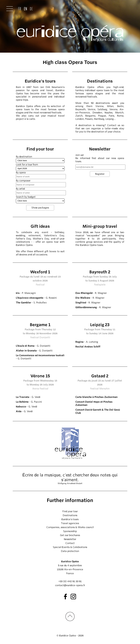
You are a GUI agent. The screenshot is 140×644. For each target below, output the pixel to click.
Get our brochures (70, 535)
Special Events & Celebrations (70, 547)
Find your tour (70, 511)
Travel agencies (70, 523)
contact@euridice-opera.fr (70, 585)
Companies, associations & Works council (70, 527)
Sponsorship (70, 531)
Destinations (70, 515)
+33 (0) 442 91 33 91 (70, 581)
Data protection (70, 551)
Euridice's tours (70, 519)
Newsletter (70, 539)
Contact (70, 543)
